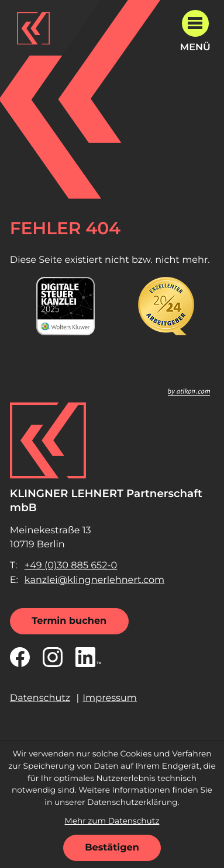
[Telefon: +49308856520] (71, 565)
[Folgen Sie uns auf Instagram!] (53, 657)
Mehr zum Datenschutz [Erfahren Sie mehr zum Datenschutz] (112, 821)
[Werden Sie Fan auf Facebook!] (20, 657)
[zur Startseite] (33, 28)
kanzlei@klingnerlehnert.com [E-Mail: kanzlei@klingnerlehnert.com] (94, 580)
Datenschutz (40, 698)
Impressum (110, 698)
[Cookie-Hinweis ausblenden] (112, 848)
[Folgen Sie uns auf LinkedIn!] (88, 657)
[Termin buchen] (69, 621)
